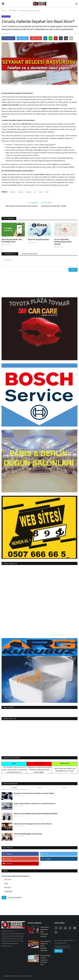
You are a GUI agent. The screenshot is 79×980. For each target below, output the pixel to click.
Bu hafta (14, 788)
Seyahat (29, 192)
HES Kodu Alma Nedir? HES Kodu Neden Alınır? (12, 241)
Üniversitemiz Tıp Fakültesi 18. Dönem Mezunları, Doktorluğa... (46, 946)
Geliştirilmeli (8, 891)
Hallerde (21, 192)
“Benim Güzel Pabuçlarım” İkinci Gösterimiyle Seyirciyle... (44, 932)
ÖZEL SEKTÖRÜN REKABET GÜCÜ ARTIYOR (28, 834)
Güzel (6, 883)
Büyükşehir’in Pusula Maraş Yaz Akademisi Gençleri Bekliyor (34, 793)
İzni (35, 192)
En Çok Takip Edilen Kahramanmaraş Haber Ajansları (63, 242)
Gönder (73, 270)
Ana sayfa (4, 11)
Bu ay (39, 788)
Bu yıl (65, 788)
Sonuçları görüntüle (15, 897)
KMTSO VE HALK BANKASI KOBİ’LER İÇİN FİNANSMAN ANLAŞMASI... (36, 814)
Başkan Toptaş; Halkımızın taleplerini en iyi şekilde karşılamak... (35, 804)
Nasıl (41, 192)
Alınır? (47, 192)
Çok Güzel (8, 879)
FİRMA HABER (12, 11)
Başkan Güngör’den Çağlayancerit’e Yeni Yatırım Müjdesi (33, 824)
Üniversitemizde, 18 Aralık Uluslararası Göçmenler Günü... (46, 960)
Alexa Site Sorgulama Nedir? (39, 240)
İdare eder (8, 887)
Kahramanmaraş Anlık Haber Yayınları (54, 206)
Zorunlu (13, 192)
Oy (4, 897)
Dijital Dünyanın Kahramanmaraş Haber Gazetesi (22, 206)
